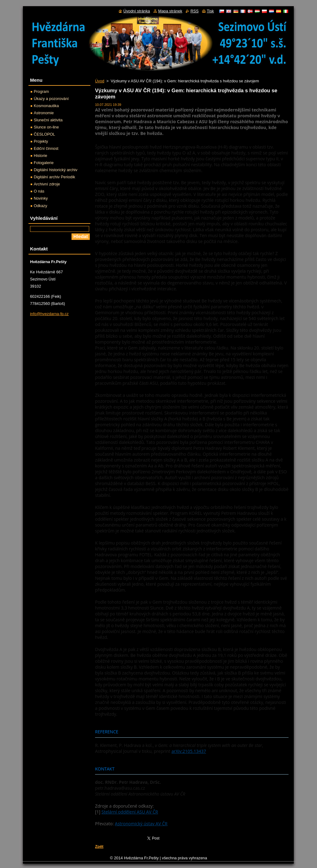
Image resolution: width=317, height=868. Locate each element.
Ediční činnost (46, 148)
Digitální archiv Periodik (54, 177)
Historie (40, 156)
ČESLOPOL (44, 134)
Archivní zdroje (47, 184)
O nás (39, 191)
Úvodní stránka (137, 11)
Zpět (99, 846)
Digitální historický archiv (56, 170)
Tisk (210, 11)
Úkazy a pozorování (51, 99)
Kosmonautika (46, 106)
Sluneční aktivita (48, 120)
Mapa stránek (170, 11)
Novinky (41, 198)
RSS (194, 11)
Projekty (41, 141)
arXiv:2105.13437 (189, 751)
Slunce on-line (46, 127)
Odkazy (40, 206)
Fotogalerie (44, 163)
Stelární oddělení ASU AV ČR (130, 812)
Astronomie (44, 113)
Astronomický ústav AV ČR (141, 824)
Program (41, 91)
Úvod (100, 81)
